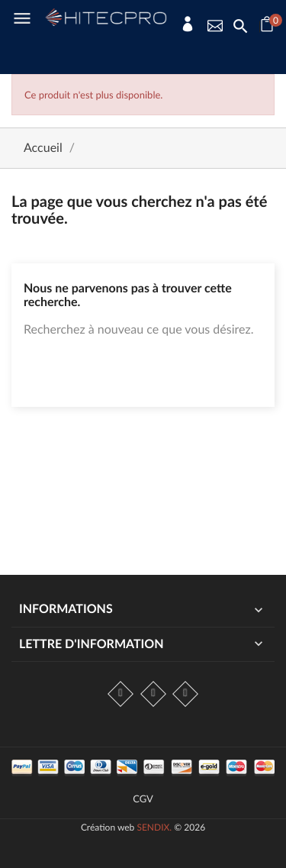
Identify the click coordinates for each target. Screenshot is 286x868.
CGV (143, 799)
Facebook (121, 694)
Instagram (153, 694)
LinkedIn (185, 694)
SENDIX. (154, 827)
